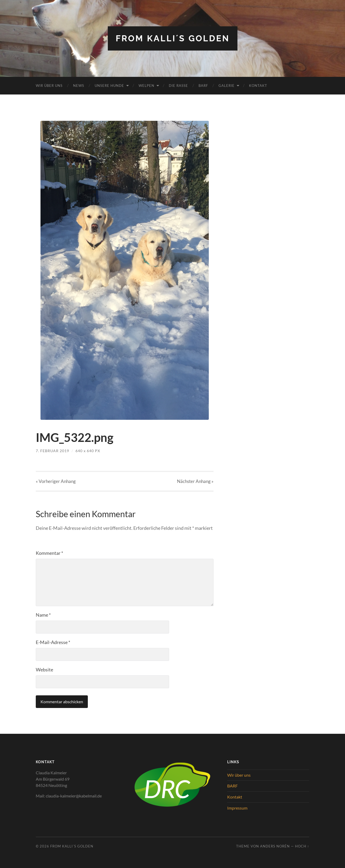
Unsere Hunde (109, 86)
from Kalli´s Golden (173, 38)
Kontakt (258, 86)
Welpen (146, 86)
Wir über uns (49, 86)
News (79, 86)
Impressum (237, 808)
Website (44, 670)
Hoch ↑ (302, 846)
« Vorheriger (56, 481)
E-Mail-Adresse (53, 642)
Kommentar (49, 553)
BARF (203, 86)
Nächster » (195, 481)
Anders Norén (275, 846)
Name (43, 615)
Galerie (227, 86)
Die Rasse (178, 86)
